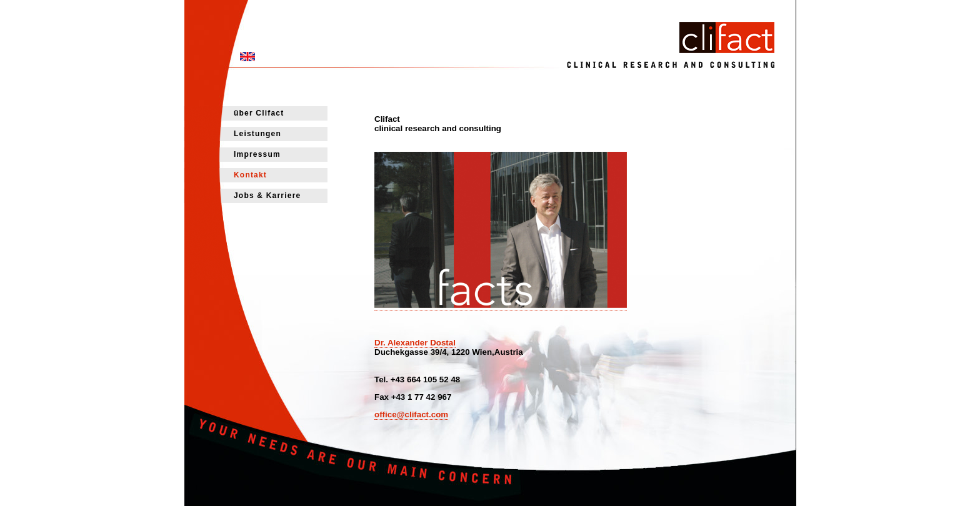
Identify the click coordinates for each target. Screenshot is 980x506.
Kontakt (250, 175)
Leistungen (257, 134)
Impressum (257, 154)
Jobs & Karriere (267, 196)
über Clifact (259, 113)
